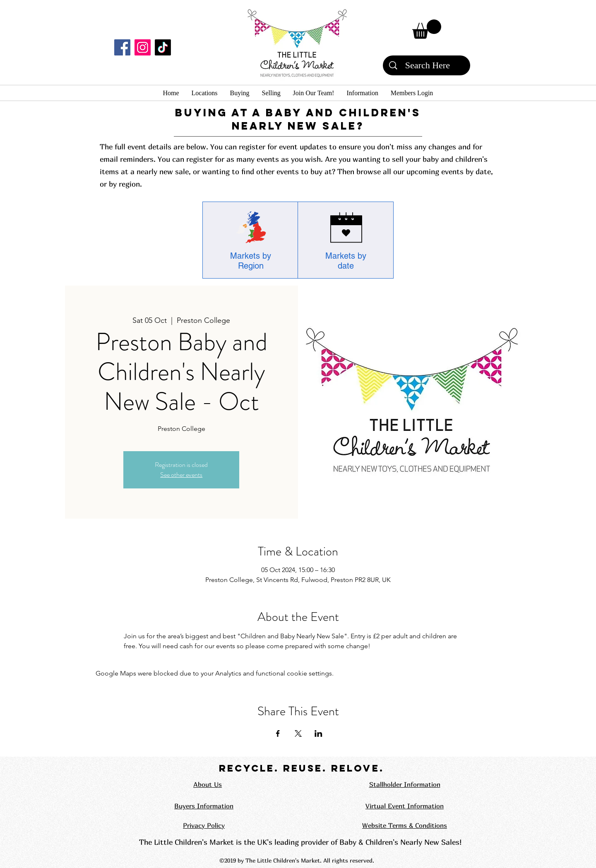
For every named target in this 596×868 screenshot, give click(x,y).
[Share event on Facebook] (278, 733)
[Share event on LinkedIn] (318, 733)
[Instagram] (143, 47)
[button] (427, 29)
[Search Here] (428, 65)
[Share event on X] (298, 733)
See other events (181, 475)
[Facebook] (122, 47)
